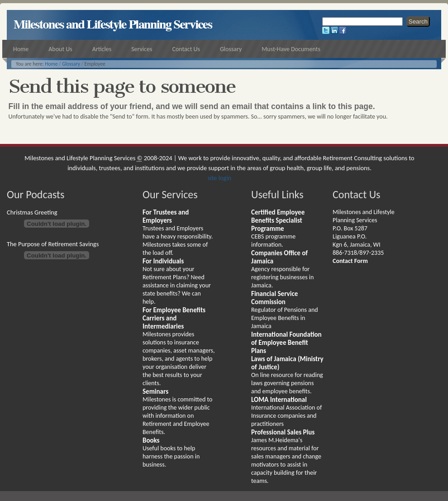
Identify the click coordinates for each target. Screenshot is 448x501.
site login (220, 178)
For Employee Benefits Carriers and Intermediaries (174, 318)
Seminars (155, 391)
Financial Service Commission (274, 298)
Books (151, 440)
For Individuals (163, 261)
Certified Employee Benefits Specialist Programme (278, 220)
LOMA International (279, 400)
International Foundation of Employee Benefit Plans (286, 343)
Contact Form (350, 261)
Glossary (71, 64)
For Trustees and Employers (166, 216)
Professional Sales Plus (283, 432)
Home (51, 64)
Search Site (322, 16)
